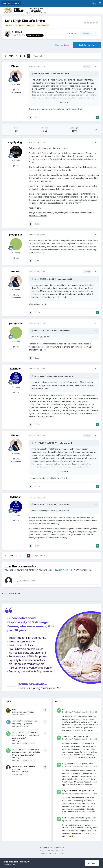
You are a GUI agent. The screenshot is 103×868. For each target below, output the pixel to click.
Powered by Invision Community (51, 853)
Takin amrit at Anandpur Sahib (24, 721)
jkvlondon (15, 369)
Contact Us (59, 848)
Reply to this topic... (27, 581)
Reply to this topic (87, 45)
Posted (38, 66)
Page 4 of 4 (40, 56)
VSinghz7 (18, 740)
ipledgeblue (15, 235)
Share (72, 34)
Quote (37, 117)
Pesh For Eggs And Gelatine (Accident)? (79, 818)
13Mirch (19, 32)
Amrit (14, 709)
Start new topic (62, 45)
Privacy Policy (45, 848)
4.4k (16, 166)
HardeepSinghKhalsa (23, 724)
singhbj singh (15, 142)
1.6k (16, 90)
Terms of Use (10, 864)
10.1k (16, 392)
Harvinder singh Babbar (24, 712)
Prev (11, 56)
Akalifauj (61, 74)
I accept (93, 863)
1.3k (16, 258)
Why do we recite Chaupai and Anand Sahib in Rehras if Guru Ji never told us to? (25, 735)
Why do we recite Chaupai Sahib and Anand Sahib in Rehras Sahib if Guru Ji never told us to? (26, 752)
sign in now (63, 570)
